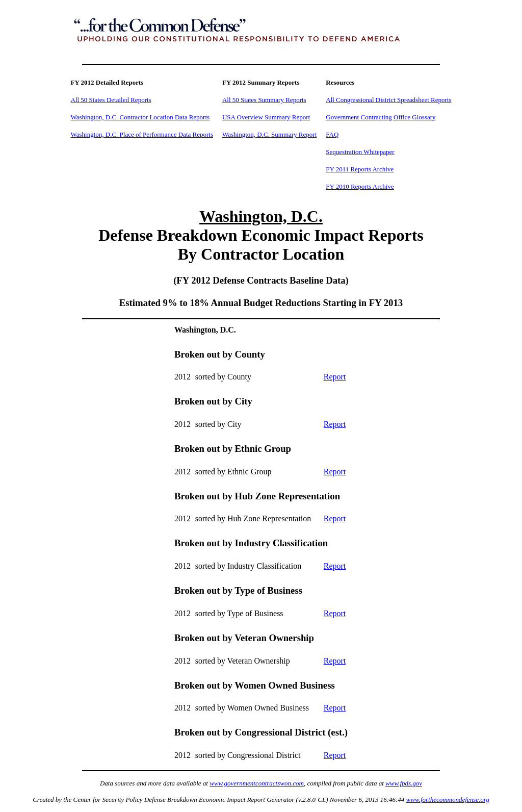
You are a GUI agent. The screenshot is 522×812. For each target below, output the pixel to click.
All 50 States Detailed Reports (111, 100)
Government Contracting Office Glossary (381, 117)
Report (335, 377)
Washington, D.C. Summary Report (269, 134)
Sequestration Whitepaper (360, 152)
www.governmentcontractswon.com (257, 783)
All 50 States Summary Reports (264, 100)
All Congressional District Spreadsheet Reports (388, 100)
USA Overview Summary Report (266, 117)
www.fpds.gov (404, 783)
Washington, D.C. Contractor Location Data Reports (140, 117)
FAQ (332, 134)
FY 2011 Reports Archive (360, 169)
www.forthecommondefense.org (448, 800)
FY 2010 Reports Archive (360, 186)
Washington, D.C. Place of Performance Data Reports (142, 134)
